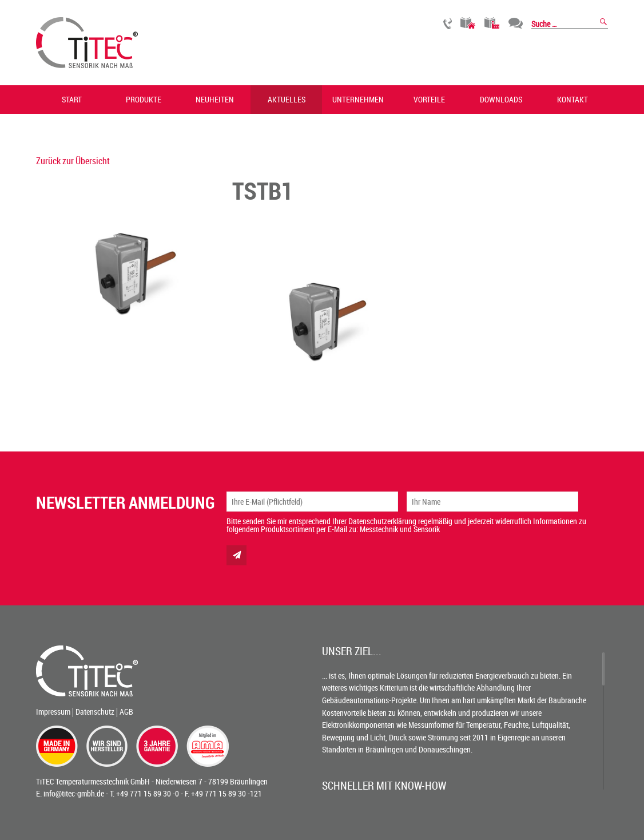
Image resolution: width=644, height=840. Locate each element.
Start (72, 99)
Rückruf (448, 23)
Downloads (501, 99)
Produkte (144, 99)
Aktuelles (287, 99)
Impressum (53, 712)
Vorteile (429, 99)
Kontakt (573, 99)
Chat (516, 23)
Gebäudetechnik (468, 23)
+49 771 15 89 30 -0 (148, 793)
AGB (126, 712)
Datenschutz (95, 712)
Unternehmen (358, 99)
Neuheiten (215, 99)
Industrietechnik (492, 23)
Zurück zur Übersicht (73, 161)
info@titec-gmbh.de (74, 793)
